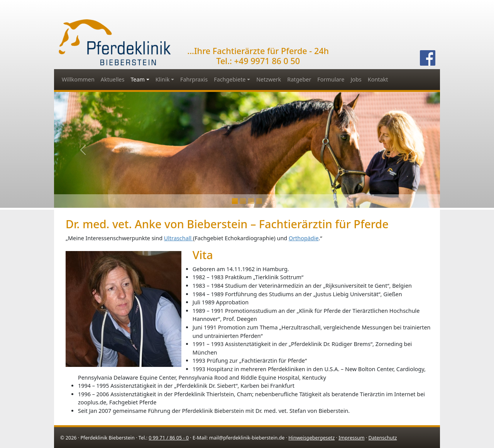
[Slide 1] (243, 201)
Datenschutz (383, 438)
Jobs (356, 79)
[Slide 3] (259, 201)
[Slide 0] (235, 201)
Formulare (331, 79)
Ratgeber (299, 79)
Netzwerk (269, 79)
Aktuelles (113, 79)
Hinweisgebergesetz (311, 438)
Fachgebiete (230, 79)
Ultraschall (178, 238)
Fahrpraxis (194, 79)
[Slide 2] (251, 201)
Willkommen (78, 79)
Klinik (163, 79)
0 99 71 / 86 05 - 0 (169, 438)
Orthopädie (304, 238)
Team (138, 79)
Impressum (351, 438)
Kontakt (378, 79)
